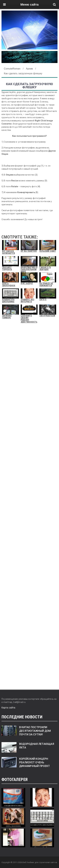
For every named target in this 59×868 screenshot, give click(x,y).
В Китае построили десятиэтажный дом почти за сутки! (35, 731)
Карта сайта (8, 708)
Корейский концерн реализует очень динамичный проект (35, 762)
